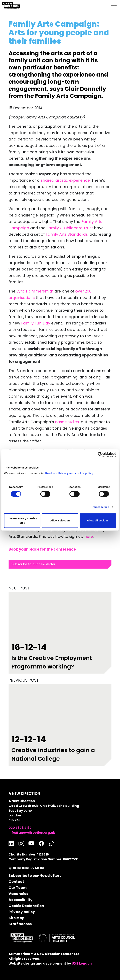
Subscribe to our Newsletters (35, 876)
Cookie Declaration (26, 906)
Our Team (18, 888)
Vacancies (18, 894)
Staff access (20, 924)
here (89, 536)
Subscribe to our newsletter (33, 564)
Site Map (17, 918)
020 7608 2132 (20, 828)
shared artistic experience (65, 180)
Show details (101, 507)
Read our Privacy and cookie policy (69, 473)
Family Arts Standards (67, 234)
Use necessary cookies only (22, 520)
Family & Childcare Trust (70, 228)
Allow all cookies (98, 520)
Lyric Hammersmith (35, 291)
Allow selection (60, 520)
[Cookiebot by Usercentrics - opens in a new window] (100, 455)
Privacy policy (22, 912)
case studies (67, 422)
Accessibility (21, 900)
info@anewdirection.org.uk (32, 833)
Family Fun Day (36, 323)
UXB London (82, 963)
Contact (16, 882)
